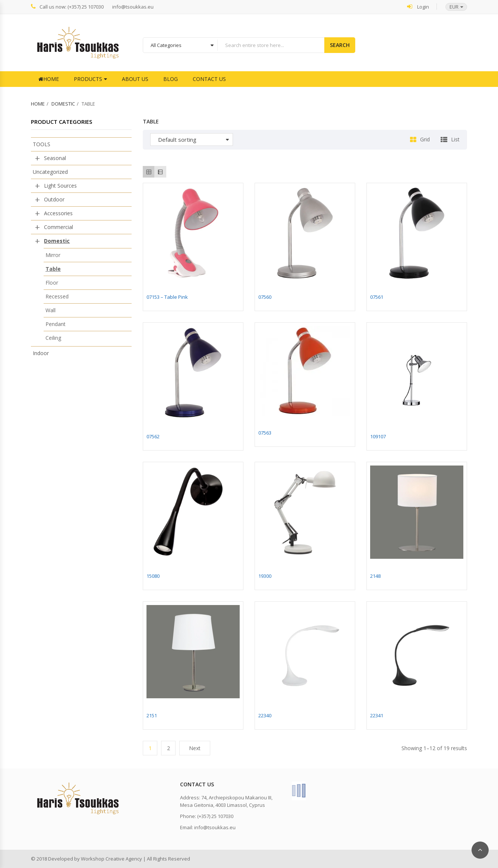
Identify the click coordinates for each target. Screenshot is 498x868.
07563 (265, 433)
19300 (265, 576)
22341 (377, 715)
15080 (153, 576)
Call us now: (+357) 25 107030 (67, 7)
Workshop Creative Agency (111, 859)
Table (53, 269)
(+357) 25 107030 (215, 816)
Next (195, 748)
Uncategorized (50, 172)
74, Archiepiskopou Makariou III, (237, 798)
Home (49, 79)
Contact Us (209, 79)
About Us (135, 79)
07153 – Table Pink (167, 297)
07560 (265, 297)
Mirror (53, 255)
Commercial (59, 227)
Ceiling (53, 338)
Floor (52, 283)
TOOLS (42, 144)
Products (88, 79)
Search (340, 45)
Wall (51, 310)
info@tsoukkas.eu (133, 7)
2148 (375, 576)
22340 (265, 715)
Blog (171, 79)
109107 (378, 436)
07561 (377, 297)
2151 (152, 715)
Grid (425, 139)
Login (418, 7)
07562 (153, 436)
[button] (453, 7)
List (455, 139)
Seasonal (55, 158)
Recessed (57, 296)
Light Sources (60, 186)
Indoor (41, 353)
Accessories (58, 213)
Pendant (56, 324)
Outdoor (54, 199)
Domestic (63, 104)
